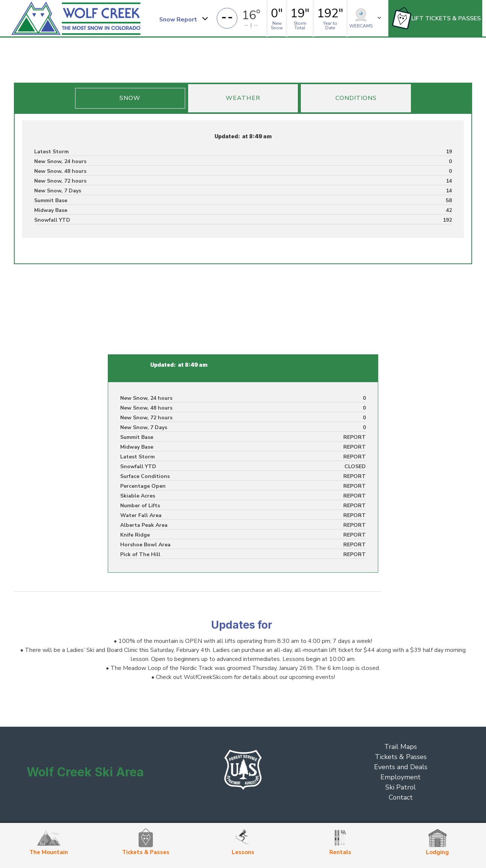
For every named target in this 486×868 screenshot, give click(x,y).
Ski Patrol (401, 787)
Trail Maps (401, 747)
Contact (401, 797)
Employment (401, 777)
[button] (183, 18)
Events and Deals (401, 767)
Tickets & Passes (401, 757)
